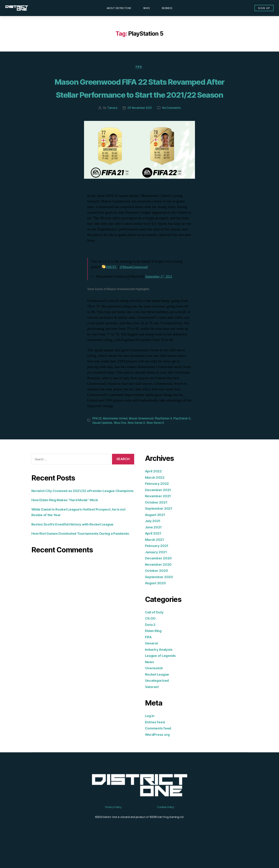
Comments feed (160, 755)
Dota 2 (151, 651)
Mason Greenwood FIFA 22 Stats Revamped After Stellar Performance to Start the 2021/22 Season (140, 101)
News (147, 8)
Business (167, 8)
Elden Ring (154, 657)
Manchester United (116, 445)
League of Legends (162, 682)
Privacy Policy (113, 834)
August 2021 (157, 541)
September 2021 (160, 535)
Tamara (111, 135)
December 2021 (159, 516)
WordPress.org (159, 761)
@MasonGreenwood (137, 294)
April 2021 (154, 560)
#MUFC (112, 294)
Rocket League (159, 701)
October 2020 (158, 597)
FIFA (139, 68)
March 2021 (156, 566)
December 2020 (160, 585)
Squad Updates (106, 449)
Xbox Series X (162, 449)
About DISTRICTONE (119, 8)
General (152, 670)
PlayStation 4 (166, 445)
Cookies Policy (166, 834)
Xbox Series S (141, 449)
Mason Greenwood (143, 445)
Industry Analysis (161, 676)
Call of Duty (155, 639)
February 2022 (158, 510)
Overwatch (155, 695)
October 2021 (157, 529)
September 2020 (160, 603)
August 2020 (157, 610)
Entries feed (156, 749)
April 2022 (154, 498)
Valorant (153, 713)
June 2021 (154, 554)
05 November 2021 (139, 135)
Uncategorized (158, 707)
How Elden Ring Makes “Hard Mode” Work (69, 532)
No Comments (172, 135)
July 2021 (154, 547)
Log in (150, 742)
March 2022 (156, 504)
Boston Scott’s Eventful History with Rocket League (78, 556)
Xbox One (124, 449)
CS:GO (151, 645)
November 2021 (159, 523)
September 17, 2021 (160, 303)
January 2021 (157, 579)
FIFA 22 (97, 445)
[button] (262, 8)
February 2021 (158, 572)
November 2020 (160, 591)
